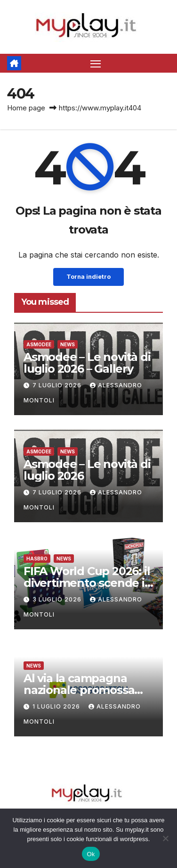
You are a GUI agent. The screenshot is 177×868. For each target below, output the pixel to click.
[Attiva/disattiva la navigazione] (96, 63)
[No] (165, 838)
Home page (26, 108)
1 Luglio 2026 (57, 706)
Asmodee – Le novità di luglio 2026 (87, 470)
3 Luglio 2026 (58, 599)
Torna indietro (88, 277)
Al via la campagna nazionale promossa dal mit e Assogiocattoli (88, 690)
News (68, 344)
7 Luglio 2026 (58, 385)
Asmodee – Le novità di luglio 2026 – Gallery (87, 363)
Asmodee (39, 344)
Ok (91, 854)
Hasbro (37, 559)
